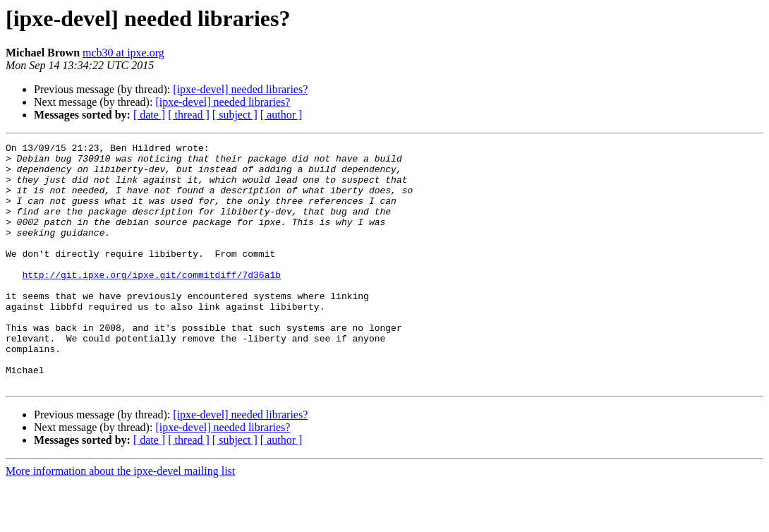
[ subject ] (235, 115)
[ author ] (281, 115)
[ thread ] (189, 115)
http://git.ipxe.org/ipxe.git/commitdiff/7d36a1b (151, 302)
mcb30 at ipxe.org (123, 53)
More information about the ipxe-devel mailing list (120, 520)
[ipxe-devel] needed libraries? (240, 89)
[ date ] (149, 115)
